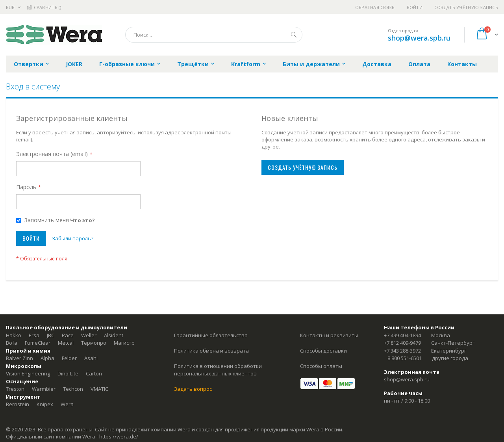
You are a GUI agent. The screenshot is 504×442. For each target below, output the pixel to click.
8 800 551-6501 (405, 358)
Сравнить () (44, 7)
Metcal (66, 343)
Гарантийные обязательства (211, 335)
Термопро (94, 343)
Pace (68, 335)
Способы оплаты (321, 366)
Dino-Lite (68, 373)
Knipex (45, 404)
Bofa (12, 343)
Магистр (124, 343)
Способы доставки (323, 351)
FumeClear (38, 343)
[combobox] (214, 35)
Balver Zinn (19, 358)
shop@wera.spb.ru (419, 38)
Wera (67, 404)
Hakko (14, 335)
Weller (89, 335)
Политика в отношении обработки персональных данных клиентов (218, 370)
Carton (94, 373)
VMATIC (99, 389)
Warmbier (44, 389)
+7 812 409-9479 (402, 343)
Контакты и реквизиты (329, 335)
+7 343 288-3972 (402, 351)
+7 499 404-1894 (402, 335)
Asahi (91, 358)
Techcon (73, 389)
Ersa (34, 335)
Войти (415, 7)
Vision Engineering (28, 373)
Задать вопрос (193, 389)
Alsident (114, 335)
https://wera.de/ (119, 436)
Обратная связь (375, 7)
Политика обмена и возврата (211, 351)
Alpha (47, 358)
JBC (51, 335)
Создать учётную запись (466, 7)
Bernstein (18, 404)
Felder (69, 358)
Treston (15, 389)
